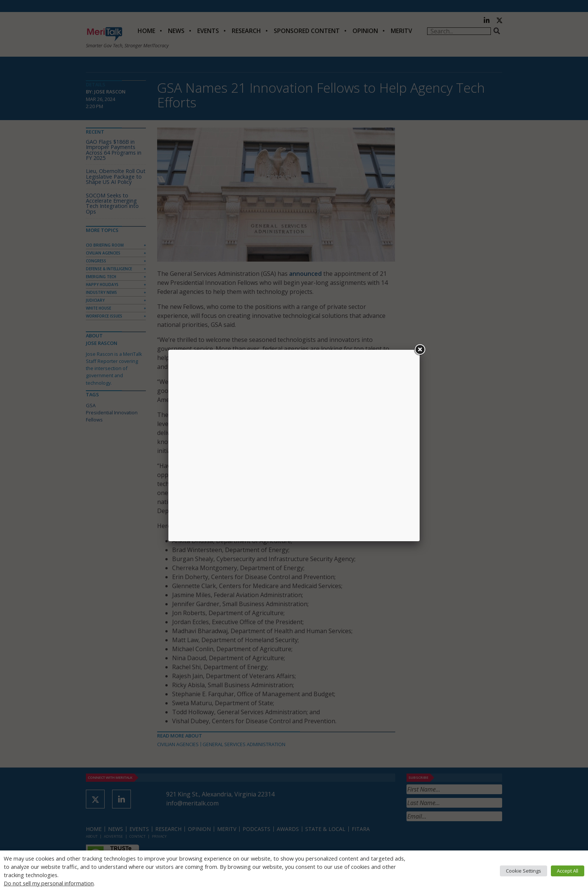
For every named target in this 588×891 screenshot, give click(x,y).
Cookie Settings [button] (523, 871)
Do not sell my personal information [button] (49, 883)
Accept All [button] (568, 871)
